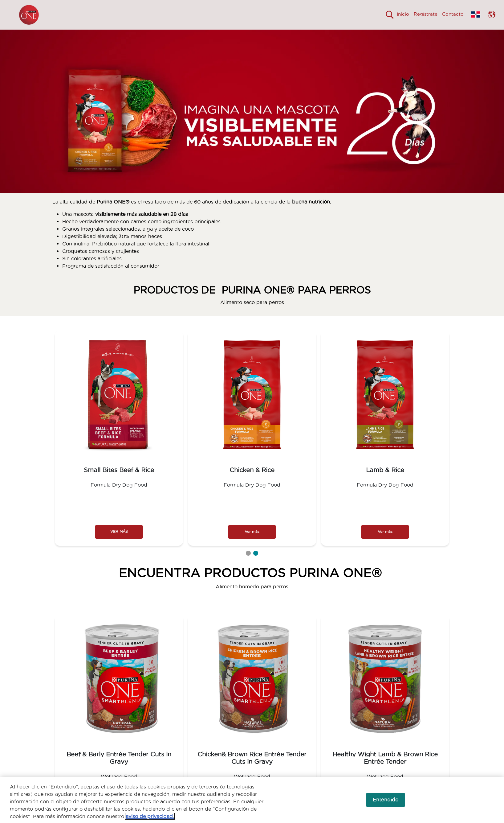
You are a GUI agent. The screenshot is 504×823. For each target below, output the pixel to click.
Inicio (403, 14)
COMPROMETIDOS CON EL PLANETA (375, 35)
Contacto (453, 14)
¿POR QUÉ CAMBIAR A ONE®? (236, 35)
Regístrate (426, 14)
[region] (252, 800)
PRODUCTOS (302, 35)
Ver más (252, 543)
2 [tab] (256, 564)
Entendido (386, 800)
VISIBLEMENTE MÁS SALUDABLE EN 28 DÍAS (137, 35)
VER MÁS (119, 543)
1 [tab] (248, 564)
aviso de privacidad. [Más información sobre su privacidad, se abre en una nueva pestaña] (150, 816)
